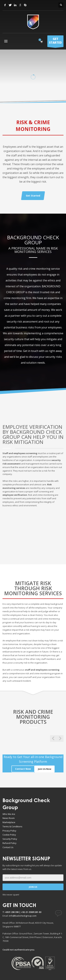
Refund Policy (9, 843)
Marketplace (9, 822)
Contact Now (23, 769)
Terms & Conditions (12, 826)
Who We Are (9, 814)
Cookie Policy (9, 835)
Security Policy (10, 839)
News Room (9, 818)
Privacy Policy (9, 831)
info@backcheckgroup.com (23, 916)
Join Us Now (45, 769)
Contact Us (8, 847)
